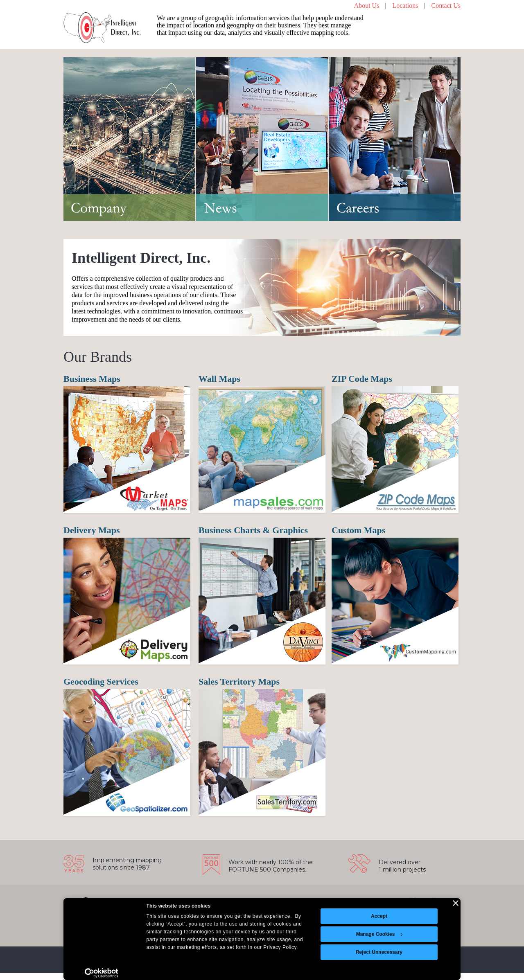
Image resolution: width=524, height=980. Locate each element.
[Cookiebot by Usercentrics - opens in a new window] (101, 973)
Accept (379, 916)
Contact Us (446, 6)
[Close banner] (456, 903)
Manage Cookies (379, 934)
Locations (405, 6)
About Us (367, 6)
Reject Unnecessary (379, 952)
